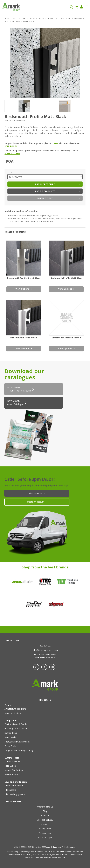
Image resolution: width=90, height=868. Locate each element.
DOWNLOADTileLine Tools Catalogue (19, 389)
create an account (36, 502)
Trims (8, 705)
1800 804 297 (45, 646)
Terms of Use (45, 833)
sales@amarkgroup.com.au (45, 650)
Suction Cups (11, 733)
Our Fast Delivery (45, 820)
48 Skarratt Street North (45, 654)
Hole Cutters (10, 766)
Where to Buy (45, 198)
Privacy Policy (45, 829)
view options (22, 289)
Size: (10, 173)
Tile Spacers (10, 790)
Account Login (45, 837)
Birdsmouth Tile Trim (48, 18)
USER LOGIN (11, 146)
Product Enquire (45, 184)
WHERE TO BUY (12, 154)
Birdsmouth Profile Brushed (66, 338)
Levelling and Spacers (16, 782)
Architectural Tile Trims (24, 18)
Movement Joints (13, 713)
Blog (45, 811)
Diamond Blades (12, 761)
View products (36, 493)
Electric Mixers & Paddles (16, 724)
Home (7, 18)
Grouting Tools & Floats (16, 729)
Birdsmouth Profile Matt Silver (66, 278)
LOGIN (55, 143)
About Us (45, 815)
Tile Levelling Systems (15, 794)
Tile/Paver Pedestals (14, 786)
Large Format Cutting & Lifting (19, 750)
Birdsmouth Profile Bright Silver (24, 278)
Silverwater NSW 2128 (45, 657)
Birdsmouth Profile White (24, 338)
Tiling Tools (11, 720)
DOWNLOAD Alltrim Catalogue (15, 403)
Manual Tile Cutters (14, 770)
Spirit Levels (10, 737)
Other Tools (10, 746)
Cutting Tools (12, 758)
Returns (45, 824)
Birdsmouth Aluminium (71, 18)
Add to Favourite (45, 191)
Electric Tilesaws (12, 775)
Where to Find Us (45, 807)
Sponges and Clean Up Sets (18, 742)
